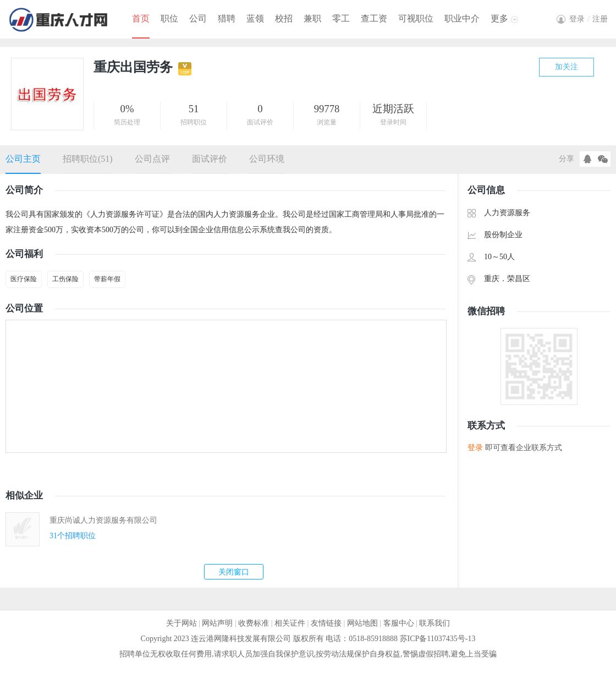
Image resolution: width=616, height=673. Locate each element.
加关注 (566, 67)
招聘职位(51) (88, 159)
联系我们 (435, 623)
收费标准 (254, 623)
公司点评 (152, 159)
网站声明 (217, 623)
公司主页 (23, 159)
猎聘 (227, 18)
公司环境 (267, 159)
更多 (499, 18)
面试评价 (210, 159)
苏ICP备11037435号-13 (438, 639)
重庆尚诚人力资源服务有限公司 (103, 520)
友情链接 (326, 623)
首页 (141, 18)
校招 (284, 18)
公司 (198, 18)
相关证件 (290, 623)
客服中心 (399, 623)
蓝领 (255, 18)
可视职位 (416, 18)
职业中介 (462, 18)
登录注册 (588, 19)
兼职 (312, 18)
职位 (169, 18)
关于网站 (182, 623)
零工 (341, 18)
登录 (475, 448)
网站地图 (362, 623)
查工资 (374, 18)
